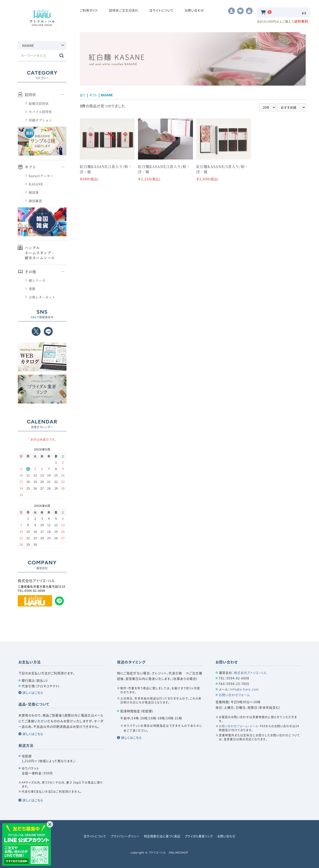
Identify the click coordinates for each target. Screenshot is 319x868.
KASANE (36, 188)
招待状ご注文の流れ (124, 12)
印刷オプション (40, 124)
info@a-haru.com (244, 689)
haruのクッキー (41, 179)
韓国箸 (34, 196)
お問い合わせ (194, 12)
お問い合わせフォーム (234, 695)
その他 (30, 276)
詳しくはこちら (33, 693)
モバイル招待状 (40, 116)
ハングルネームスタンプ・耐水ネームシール (40, 257)
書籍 (32, 293)
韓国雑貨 (35, 205)
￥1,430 (207, 183)
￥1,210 (149, 183)
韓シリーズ (37, 284)
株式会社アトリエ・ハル (250, 673)
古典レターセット (42, 301)
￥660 (89, 183)
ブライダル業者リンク (201, 836)
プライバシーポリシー (123, 836)
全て (83, 99)
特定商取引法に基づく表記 (162, 836)
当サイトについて (161, 12)
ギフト (30, 171)
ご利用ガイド (89, 12)
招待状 (30, 99)
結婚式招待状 (39, 107)
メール (254, 726)
